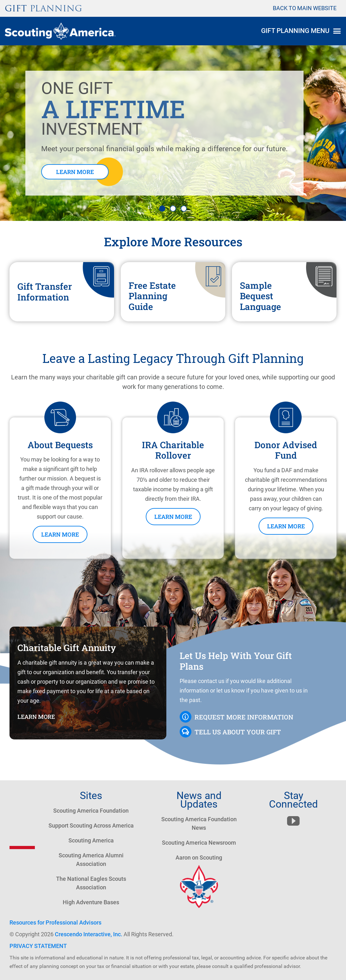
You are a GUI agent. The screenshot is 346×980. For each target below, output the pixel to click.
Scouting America (91, 840)
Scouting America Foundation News (199, 823)
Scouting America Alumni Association (91, 860)
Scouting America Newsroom (199, 843)
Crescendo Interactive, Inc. (89, 934)
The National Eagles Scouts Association (91, 883)
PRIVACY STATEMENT (38, 946)
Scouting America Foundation (91, 811)
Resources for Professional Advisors (55, 922)
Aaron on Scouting (199, 857)
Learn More (75, 172)
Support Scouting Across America (91, 825)
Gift (43, 8)
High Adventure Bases (91, 902)
